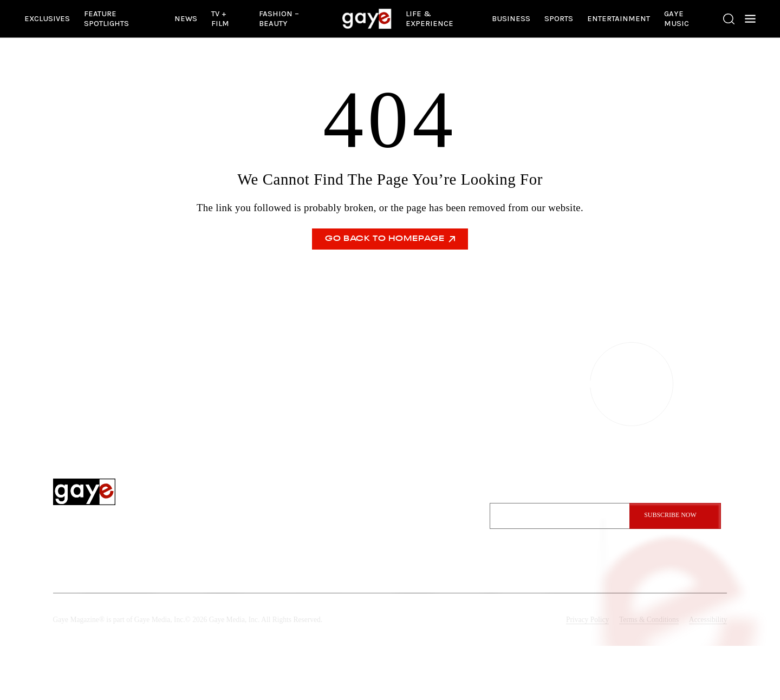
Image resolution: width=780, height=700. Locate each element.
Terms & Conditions (649, 620)
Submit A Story (427, 555)
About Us (416, 508)
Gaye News (330, 539)
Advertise (417, 539)
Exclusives (47, 19)
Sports (559, 19)
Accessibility (708, 620)
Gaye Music (677, 19)
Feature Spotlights (106, 19)
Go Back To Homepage (390, 239)
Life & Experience (430, 19)
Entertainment (619, 19)
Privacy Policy (587, 620)
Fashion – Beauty (279, 19)
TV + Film (220, 19)
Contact (415, 523)
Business (511, 19)
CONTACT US (390, 384)
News (186, 19)
